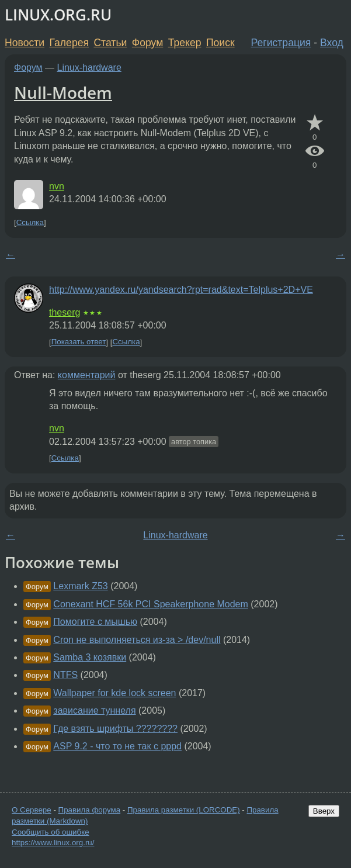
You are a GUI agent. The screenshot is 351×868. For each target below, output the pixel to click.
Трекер (185, 43)
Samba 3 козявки (90, 657)
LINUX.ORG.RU (58, 15)
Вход (332, 43)
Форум (147, 43)
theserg (65, 312)
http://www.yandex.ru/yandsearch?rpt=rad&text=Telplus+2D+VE (181, 290)
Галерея (69, 43)
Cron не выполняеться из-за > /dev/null (137, 640)
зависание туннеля (94, 710)
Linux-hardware (89, 68)
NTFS (65, 675)
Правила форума (90, 810)
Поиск (220, 43)
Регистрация (281, 43)
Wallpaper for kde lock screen (114, 693)
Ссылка (30, 222)
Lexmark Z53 (80, 586)
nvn (57, 186)
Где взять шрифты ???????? (115, 729)
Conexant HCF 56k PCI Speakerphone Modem (151, 604)
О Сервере (32, 810)
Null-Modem (63, 92)
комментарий (87, 375)
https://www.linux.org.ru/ (53, 843)
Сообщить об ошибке (51, 832)
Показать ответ (79, 342)
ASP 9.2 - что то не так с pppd (117, 746)
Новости (25, 43)
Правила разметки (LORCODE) (184, 810)
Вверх (324, 811)
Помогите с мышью (95, 622)
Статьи (110, 43)
